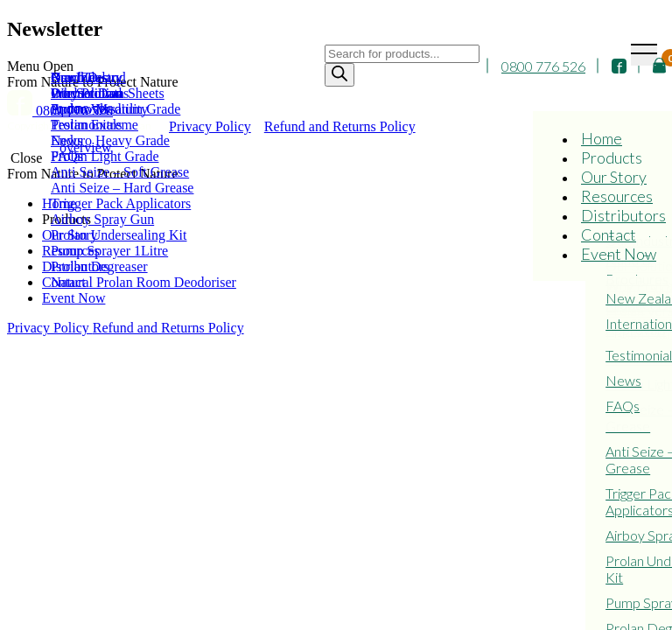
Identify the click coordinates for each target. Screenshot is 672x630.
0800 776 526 (543, 66)
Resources (617, 196)
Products (612, 157)
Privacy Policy (50, 328)
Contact (609, 234)
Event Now (619, 254)
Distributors (623, 215)
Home (602, 138)
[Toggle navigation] (644, 55)
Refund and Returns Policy (168, 328)
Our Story (614, 177)
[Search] (339, 75)
